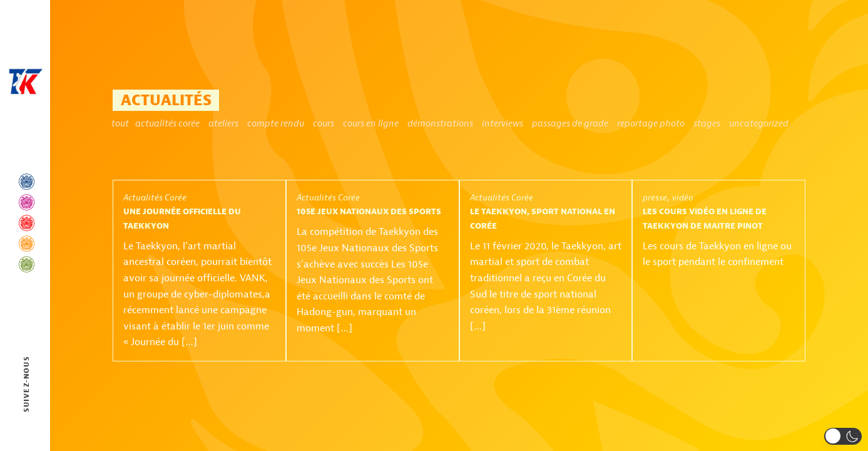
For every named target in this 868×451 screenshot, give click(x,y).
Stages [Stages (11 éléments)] (707, 124)
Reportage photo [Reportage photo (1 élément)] (651, 124)
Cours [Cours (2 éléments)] (324, 124)
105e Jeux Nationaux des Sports (369, 212)
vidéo (683, 197)
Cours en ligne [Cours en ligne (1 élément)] (371, 124)
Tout (120, 124)
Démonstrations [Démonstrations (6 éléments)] (440, 124)
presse (655, 197)
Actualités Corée (155, 197)
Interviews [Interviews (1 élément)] (503, 124)
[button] (843, 436)
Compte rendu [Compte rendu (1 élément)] (276, 124)
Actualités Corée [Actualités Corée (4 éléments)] (167, 124)
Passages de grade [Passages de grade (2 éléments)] (570, 124)
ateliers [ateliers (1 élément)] (223, 124)
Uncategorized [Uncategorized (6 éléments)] (759, 124)
